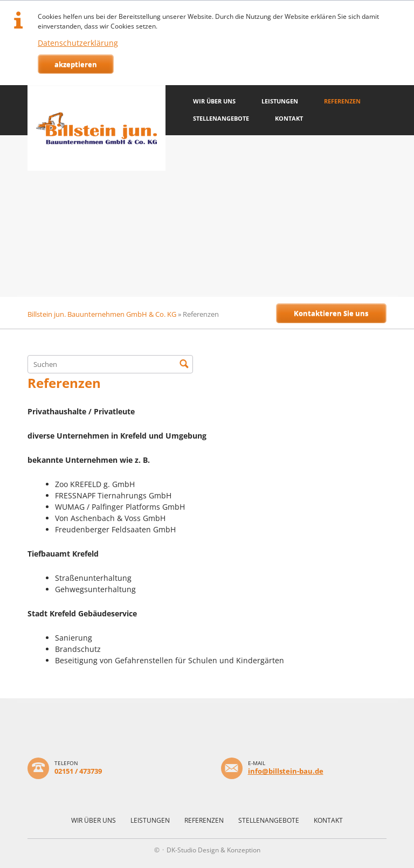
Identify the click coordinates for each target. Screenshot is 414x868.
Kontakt (289, 118)
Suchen (184, 364)
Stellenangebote (221, 118)
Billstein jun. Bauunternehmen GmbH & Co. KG (102, 314)
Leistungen (280, 101)
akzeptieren (76, 64)
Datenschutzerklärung (78, 43)
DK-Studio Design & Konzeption (213, 850)
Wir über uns (214, 101)
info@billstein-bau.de (286, 771)
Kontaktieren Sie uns (331, 313)
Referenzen (342, 101)
